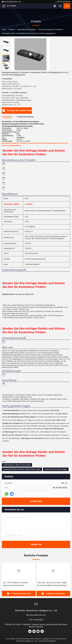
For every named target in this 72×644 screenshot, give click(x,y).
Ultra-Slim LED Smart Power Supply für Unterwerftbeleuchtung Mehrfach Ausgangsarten (52, 584)
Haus (4, 29)
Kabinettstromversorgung (26, 29)
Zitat (67, 6)
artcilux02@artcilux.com (11, 2)
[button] (7, 69)
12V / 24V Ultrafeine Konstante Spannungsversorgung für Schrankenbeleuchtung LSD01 (15, 584)
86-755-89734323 (63, 2)
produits (11, 29)
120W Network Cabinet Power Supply (17, 465)
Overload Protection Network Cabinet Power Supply (22, 469)
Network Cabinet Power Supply (56, 469)
